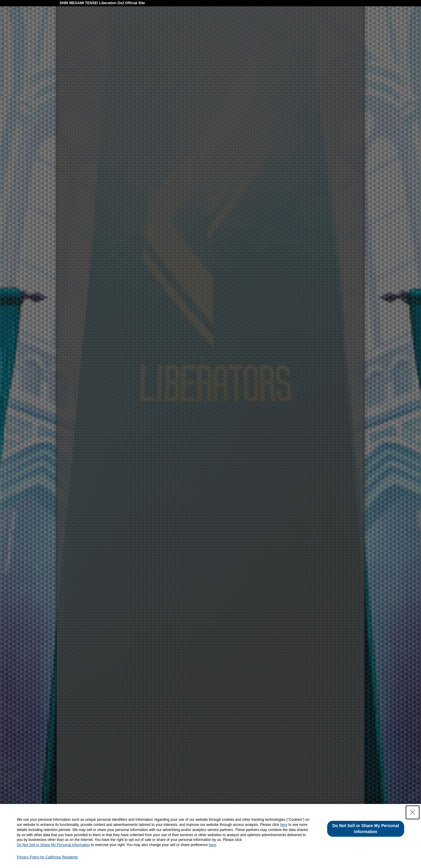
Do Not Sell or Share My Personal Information (53, 845)
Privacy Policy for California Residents (47, 857)
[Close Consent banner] (413, 812)
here (284, 825)
